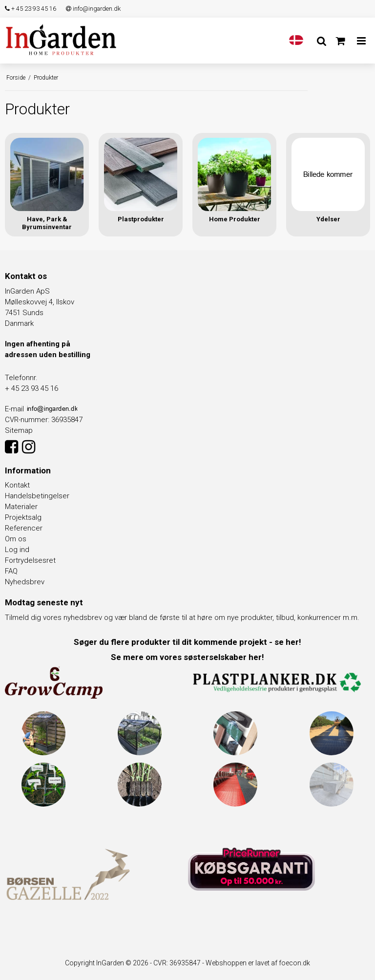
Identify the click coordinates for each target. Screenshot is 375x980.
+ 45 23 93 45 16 (31, 9)
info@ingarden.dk (93, 9)
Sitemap (19, 430)
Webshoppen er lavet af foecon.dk (258, 963)
